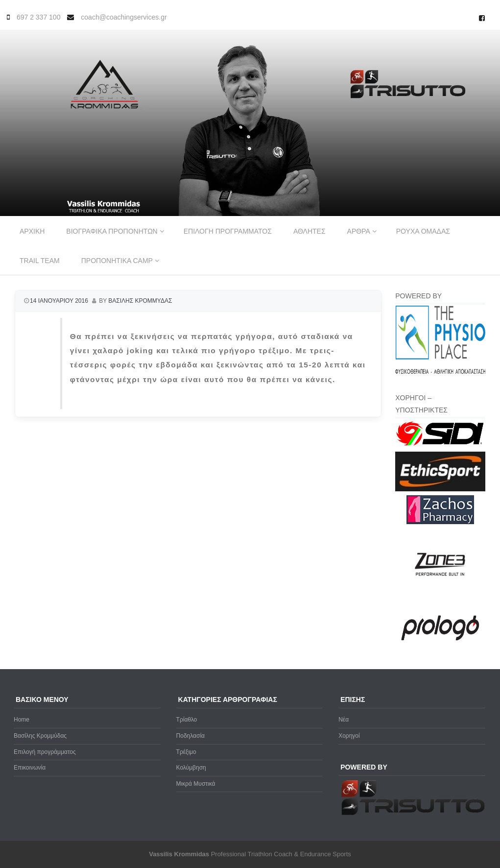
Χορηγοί (349, 736)
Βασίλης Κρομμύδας (40, 736)
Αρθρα (359, 231)
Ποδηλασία (190, 736)
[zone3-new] (440, 599)
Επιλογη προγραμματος (228, 231)
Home (22, 720)
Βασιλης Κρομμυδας (140, 301)
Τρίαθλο (187, 720)
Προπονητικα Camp (117, 261)
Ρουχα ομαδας (423, 231)
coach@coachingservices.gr (124, 17)
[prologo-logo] (440, 649)
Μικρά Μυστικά (196, 784)
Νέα (344, 720)
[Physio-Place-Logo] (440, 372)
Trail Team (40, 261)
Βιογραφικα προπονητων (112, 231)
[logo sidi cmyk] (440, 446)
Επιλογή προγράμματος (45, 752)
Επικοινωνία (30, 768)
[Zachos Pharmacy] (440, 522)
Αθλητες (310, 231)
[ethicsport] (440, 489)
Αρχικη (32, 231)
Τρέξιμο (186, 752)
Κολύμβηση (191, 768)
